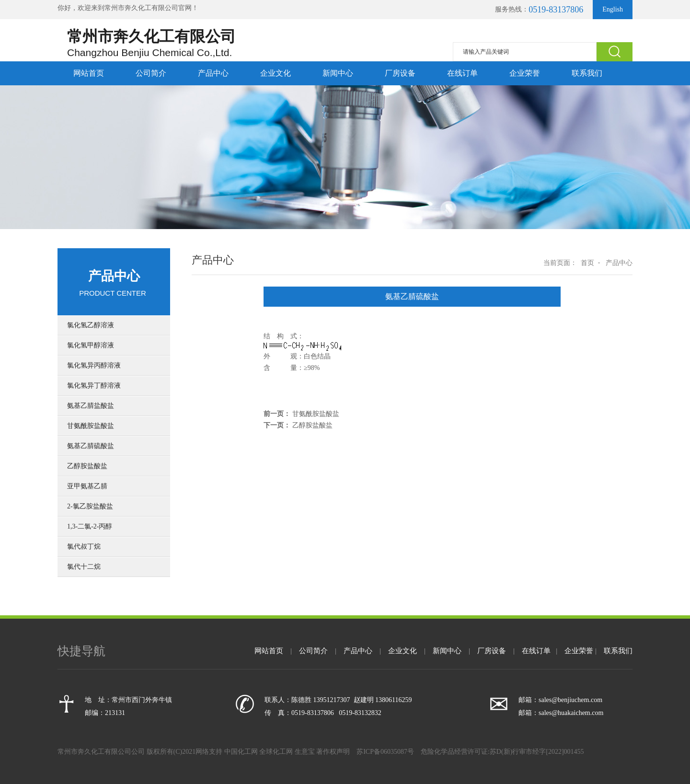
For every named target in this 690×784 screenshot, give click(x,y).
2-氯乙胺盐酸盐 (90, 506)
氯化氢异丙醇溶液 (94, 365)
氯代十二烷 (84, 567)
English (613, 9)
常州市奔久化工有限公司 (141, 8)
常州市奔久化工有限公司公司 (102, 752)
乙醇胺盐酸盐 (87, 466)
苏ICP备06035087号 (386, 752)
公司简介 (151, 73)
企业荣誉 (525, 73)
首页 (587, 263)
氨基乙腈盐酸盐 (91, 406)
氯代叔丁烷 (84, 547)
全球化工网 (276, 752)
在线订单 (462, 73)
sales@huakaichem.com (571, 713)
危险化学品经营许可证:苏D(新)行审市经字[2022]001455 (502, 752)
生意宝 (305, 752)
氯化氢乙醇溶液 (91, 325)
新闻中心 (338, 73)
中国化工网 (241, 752)
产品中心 (213, 73)
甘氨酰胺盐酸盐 (91, 426)
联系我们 (587, 73)
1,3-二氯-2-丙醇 (90, 526)
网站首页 (89, 73)
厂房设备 (400, 73)
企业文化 (276, 73)
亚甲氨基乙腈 (87, 486)
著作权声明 (333, 752)
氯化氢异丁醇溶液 (94, 386)
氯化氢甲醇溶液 (91, 345)
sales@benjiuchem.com (570, 700)
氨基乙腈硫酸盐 (91, 446)
